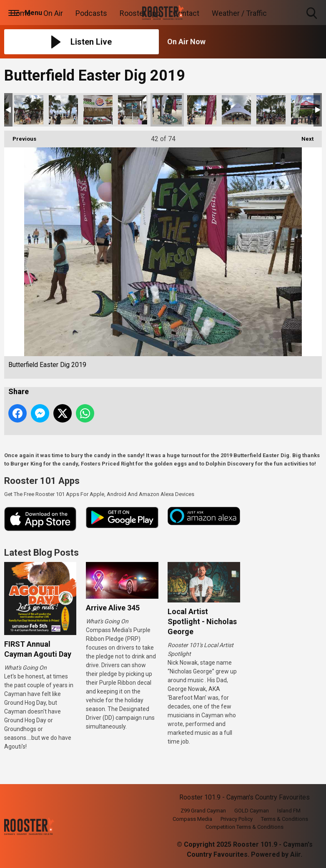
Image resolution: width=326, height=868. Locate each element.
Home (21, 13)
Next (303, 136)
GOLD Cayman (252, 811)
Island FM (289, 811)
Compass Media (192, 819)
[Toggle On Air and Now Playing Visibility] (244, 42)
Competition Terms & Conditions (244, 827)
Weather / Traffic (239, 13)
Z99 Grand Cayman (203, 811)
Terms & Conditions (285, 819)
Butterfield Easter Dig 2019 (29, 110)
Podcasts (91, 13)
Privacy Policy (237, 819)
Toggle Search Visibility (312, 14)
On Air (53, 13)
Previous (20, 136)
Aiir (295, 854)
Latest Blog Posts (41, 553)
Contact (186, 13)
